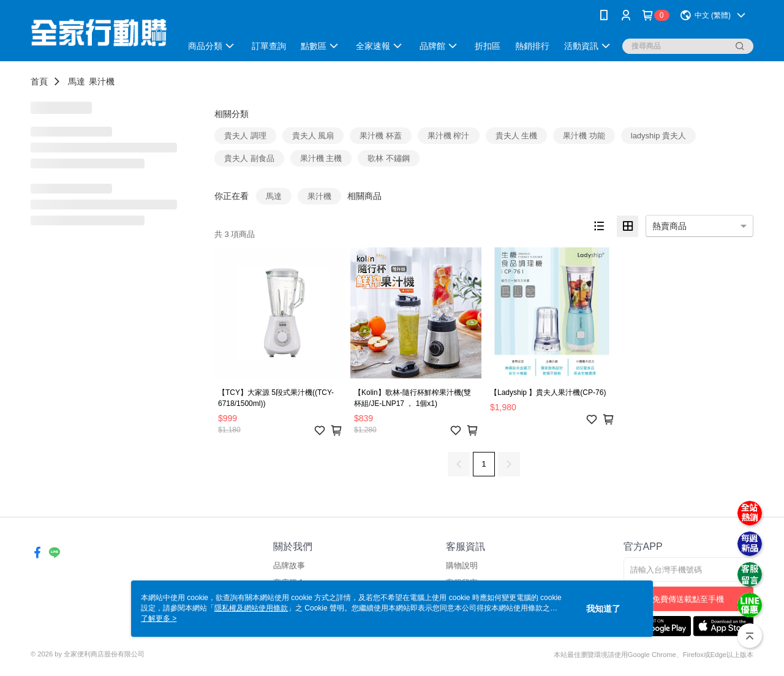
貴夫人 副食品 (249, 158)
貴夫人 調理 (245, 136)
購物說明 (462, 565)
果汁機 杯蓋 (381, 136)
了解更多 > (159, 618)
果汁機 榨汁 (449, 136)
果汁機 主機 (321, 158)
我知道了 (603, 609)
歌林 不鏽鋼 (389, 158)
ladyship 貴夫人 (658, 136)
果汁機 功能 (584, 136)
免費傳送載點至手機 (688, 599)
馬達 (77, 81)
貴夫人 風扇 (313, 136)
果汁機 (102, 81)
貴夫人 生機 (517, 136)
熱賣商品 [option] (669, 226)
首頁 (39, 81)
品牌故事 (289, 565)
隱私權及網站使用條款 (251, 608)
